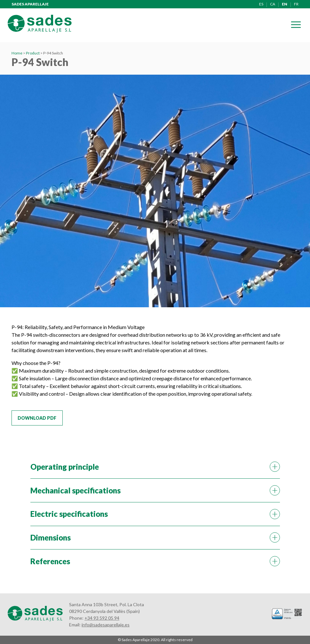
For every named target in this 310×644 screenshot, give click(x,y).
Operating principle (65, 467)
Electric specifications (69, 514)
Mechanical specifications (76, 490)
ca (273, 4)
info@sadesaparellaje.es (106, 625)
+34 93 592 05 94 (102, 618)
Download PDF (37, 418)
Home (17, 53)
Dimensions (51, 537)
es (261, 4)
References (50, 561)
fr (296, 4)
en (285, 4)
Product (33, 53)
